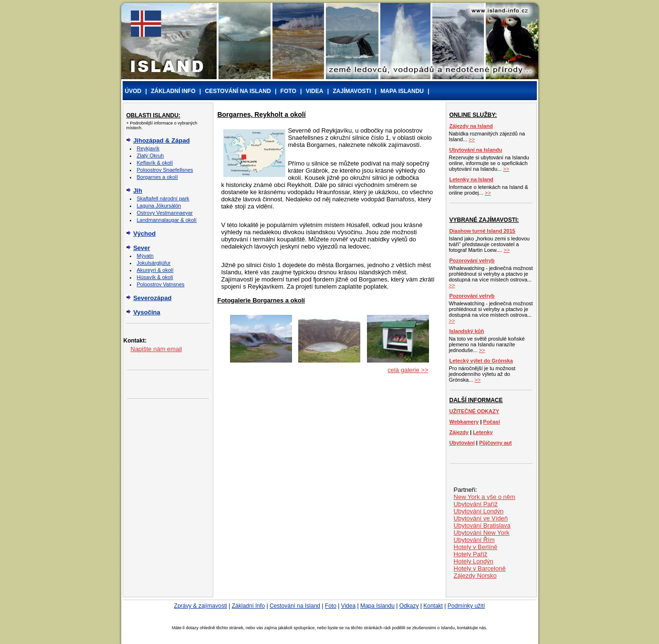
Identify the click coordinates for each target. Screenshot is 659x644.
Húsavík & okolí (155, 277)
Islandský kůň (467, 331)
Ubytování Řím (474, 540)
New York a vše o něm (485, 497)
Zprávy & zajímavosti (201, 606)
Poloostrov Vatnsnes (161, 284)
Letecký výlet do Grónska (481, 361)
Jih (138, 191)
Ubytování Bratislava (482, 525)
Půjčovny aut (495, 443)
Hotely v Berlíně (476, 547)
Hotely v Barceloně (480, 568)
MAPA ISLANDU (402, 91)
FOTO (288, 91)
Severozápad (152, 298)
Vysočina (147, 312)
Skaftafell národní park (163, 198)
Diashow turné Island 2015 (482, 231)
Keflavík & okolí (155, 163)
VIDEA (315, 91)
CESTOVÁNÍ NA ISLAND (238, 91)
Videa (348, 606)
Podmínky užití (466, 606)
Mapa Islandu (377, 606)
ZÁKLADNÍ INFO (173, 91)
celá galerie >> (408, 370)
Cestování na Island (295, 606)
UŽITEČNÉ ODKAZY (475, 411)
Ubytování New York (482, 533)
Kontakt (433, 606)
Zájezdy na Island (471, 126)
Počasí (491, 422)
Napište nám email (157, 349)
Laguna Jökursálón (159, 206)
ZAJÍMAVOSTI (352, 91)
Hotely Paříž (471, 554)
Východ (144, 234)
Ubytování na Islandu (476, 150)
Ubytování (462, 443)
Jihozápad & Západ (161, 140)
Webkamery (464, 422)
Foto (331, 606)
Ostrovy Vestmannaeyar (165, 213)
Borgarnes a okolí (157, 177)
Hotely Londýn (474, 561)
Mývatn (145, 256)
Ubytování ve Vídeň (481, 518)
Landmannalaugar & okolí (167, 220)
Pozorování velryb (472, 260)
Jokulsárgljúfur (154, 263)
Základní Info (248, 606)
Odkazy (409, 606)
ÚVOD (133, 91)
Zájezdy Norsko (475, 576)
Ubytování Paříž (476, 504)
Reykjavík (148, 148)
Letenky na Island (471, 179)
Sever (141, 248)
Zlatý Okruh (151, 156)
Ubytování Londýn (479, 511)
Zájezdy (459, 432)
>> (472, 139)
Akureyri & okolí (155, 270)
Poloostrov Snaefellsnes (165, 170)
